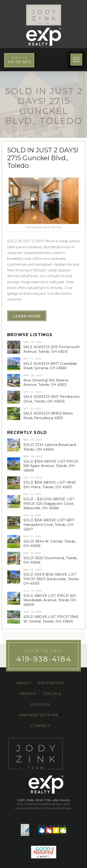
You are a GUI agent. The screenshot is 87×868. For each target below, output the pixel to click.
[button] (76, 60)
